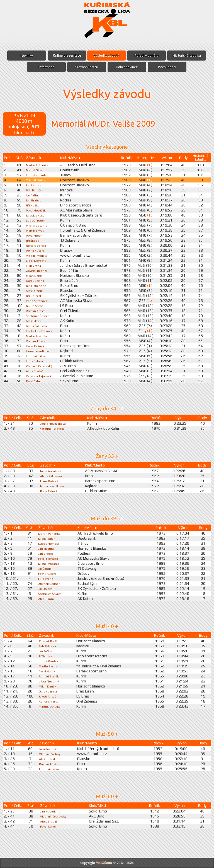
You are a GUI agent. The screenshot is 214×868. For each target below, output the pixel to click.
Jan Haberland (37, 285)
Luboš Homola (37, 175)
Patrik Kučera (36, 250)
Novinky (26, 56)
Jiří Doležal (34, 295)
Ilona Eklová (35, 361)
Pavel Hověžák (37, 210)
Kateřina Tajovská (40, 376)
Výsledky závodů (106, 56)
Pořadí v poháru (147, 56)
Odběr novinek (127, 67)
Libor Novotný (37, 260)
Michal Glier (35, 170)
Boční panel (167, 67)
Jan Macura (34, 185)
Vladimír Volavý (38, 255)
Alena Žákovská (38, 326)
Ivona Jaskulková (39, 351)
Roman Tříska (37, 341)
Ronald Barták (37, 245)
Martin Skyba (36, 230)
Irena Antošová (38, 300)
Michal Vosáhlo (38, 225)
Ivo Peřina (33, 195)
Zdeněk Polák (37, 180)
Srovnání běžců (87, 67)
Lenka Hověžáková (41, 331)
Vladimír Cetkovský (41, 366)
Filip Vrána (34, 265)
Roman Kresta (37, 311)
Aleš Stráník (35, 290)
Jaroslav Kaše (36, 215)
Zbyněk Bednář (38, 270)
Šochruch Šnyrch (39, 316)
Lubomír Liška (37, 356)
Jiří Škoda (33, 240)
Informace (46, 67)
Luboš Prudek (37, 220)
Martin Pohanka (38, 165)
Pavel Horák (35, 235)
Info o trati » (24, 132)
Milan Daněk (35, 275)
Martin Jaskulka (38, 336)
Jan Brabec (34, 200)
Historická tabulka (187, 56)
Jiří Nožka (33, 205)
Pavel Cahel (35, 381)
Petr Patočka (36, 190)
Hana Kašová (36, 346)
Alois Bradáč (35, 371)
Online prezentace (67, 56)
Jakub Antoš (36, 306)
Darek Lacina (36, 280)
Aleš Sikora (35, 321)
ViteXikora (104, 863)
